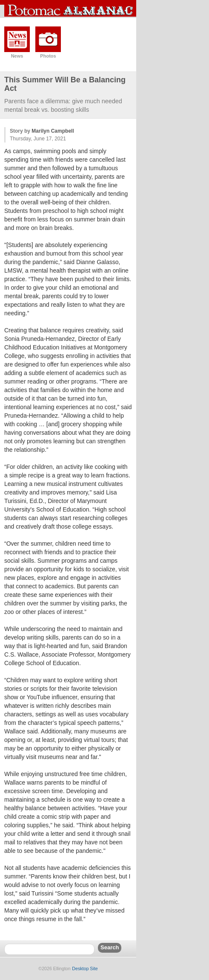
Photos (48, 56)
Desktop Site (85, 968)
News (17, 56)
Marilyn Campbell (53, 131)
